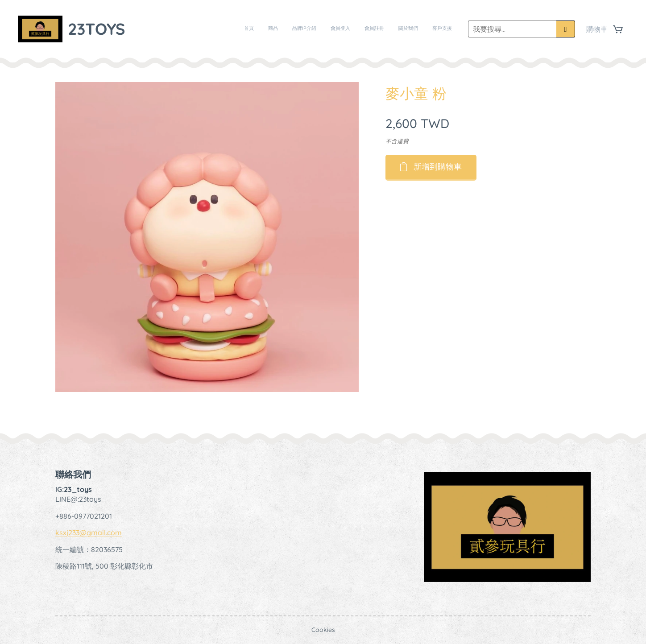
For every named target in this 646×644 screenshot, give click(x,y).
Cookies (323, 630)
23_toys (78, 489)
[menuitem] (369, 29)
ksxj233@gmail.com (89, 533)
